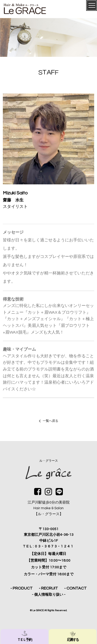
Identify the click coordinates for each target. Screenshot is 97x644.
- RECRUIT (48, 588)
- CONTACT (75, 588)
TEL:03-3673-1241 (49, 546)
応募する (73, 636)
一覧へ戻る (50, 423)
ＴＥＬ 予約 (24, 636)
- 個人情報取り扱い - (49, 595)
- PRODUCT (21, 588)
